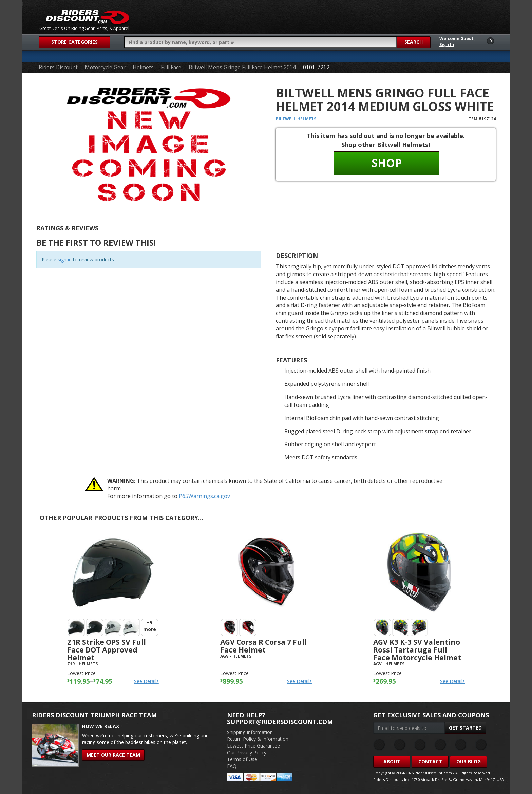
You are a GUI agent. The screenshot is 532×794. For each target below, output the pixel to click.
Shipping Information (250, 732)
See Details (146, 681)
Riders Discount (58, 67)
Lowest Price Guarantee (253, 746)
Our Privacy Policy (247, 752)
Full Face (171, 67)
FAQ (232, 766)
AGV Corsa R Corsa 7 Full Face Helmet (263, 646)
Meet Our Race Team (113, 755)
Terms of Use (242, 759)
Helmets (143, 67)
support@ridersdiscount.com (280, 722)
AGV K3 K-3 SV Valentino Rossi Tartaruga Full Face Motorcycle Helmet (417, 650)
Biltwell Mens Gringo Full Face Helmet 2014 (242, 67)
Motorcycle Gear (105, 67)
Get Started (465, 728)
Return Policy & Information (258, 739)
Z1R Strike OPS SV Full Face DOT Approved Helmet (107, 650)
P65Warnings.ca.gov (204, 496)
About (392, 762)
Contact (430, 762)
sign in (65, 259)
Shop (387, 163)
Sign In (447, 45)
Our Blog (469, 762)
